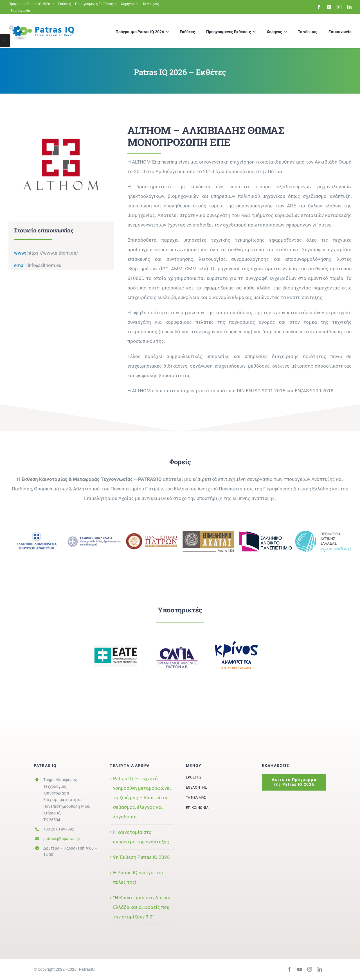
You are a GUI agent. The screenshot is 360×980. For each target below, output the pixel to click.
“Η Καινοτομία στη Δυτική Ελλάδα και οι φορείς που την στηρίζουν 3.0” (142, 907)
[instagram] (339, 7)
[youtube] (329, 7)
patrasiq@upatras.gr (62, 839)
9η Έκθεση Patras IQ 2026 (141, 857)
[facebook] (319, 7)
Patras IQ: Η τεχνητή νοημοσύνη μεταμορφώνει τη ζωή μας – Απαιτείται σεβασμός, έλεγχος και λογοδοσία (142, 798)
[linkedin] (349, 7)
